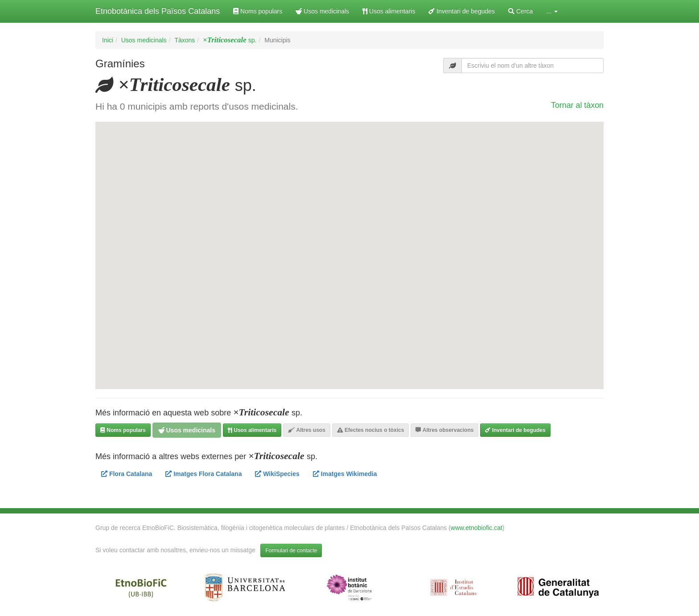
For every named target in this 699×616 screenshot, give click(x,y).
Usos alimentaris (389, 11)
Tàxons (185, 40)
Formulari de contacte (291, 550)
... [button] (552, 11)
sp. (230, 40)
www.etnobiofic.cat (477, 528)
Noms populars (258, 11)
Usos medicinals (322, 11)
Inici (108, 40)
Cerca (520, 11)
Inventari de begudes (462, 11)
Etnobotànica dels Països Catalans (158, 11)
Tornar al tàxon (577, 105)
